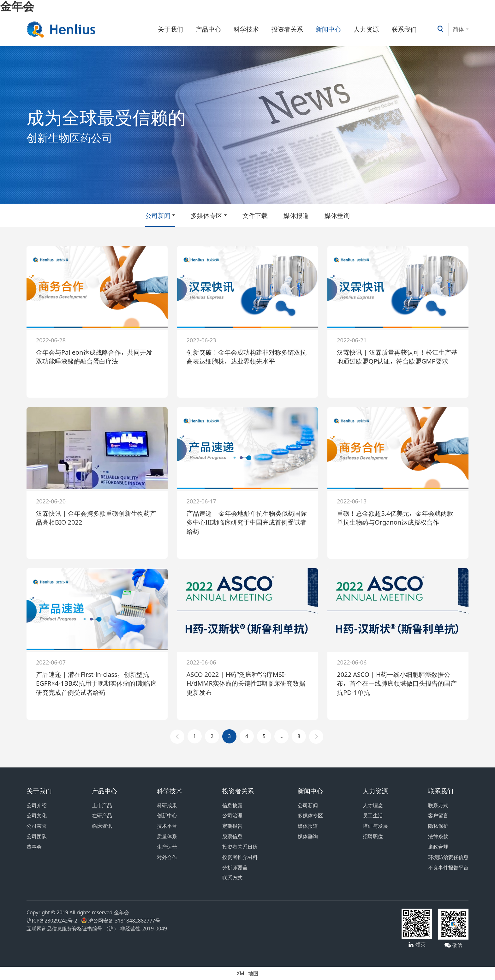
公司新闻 (158, 215)
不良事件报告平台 (448, 868)
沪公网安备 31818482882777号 (121, 921)
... (281, 736)
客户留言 (438, 815)
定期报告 (232, 826)
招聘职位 (373, 836)
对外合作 (167, 857)
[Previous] (177, 737)
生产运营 (167, 847)
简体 (458, 29)
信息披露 (232, 805)
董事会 (34, 847)
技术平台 (167, 826)
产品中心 (208, 29)
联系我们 (404, 29)
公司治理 (232, 815)
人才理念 (373, 805)
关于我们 (170, 29)
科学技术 (246, 29)
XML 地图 (247, 973)
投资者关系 (287, 29)
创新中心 (167, 815)
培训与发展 (375, 826)
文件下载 (255, 215)
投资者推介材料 (240, 857)
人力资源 (366, 29)
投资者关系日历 (240, 847)
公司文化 (37, 815)
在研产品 (102, 815)
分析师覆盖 (235, 868)
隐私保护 (438, 826)
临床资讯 (102, 826)
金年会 (17, 6)
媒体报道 (296, 215)
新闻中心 (328, 29)
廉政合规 (438, 847)
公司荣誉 (37, 826)
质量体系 (167, 836)
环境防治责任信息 (448, 857)
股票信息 (232, 836)
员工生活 (373, 815)
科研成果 (167, 805)
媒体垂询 (337, 215)
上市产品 (102, 805)
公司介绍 (37, 805)
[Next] (316, 737)
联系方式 (232, 878)
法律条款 (438, 836)
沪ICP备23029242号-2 (53, 921)
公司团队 (37, 836)
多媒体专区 (206, 215)
